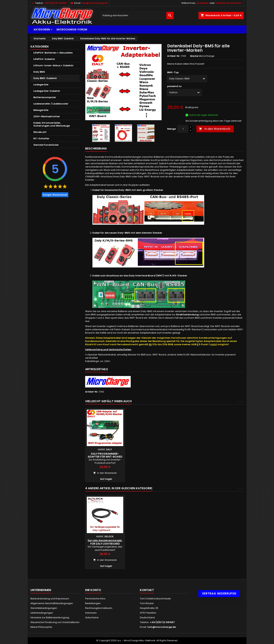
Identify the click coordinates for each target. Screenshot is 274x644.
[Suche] (137, 15)
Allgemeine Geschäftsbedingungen (52, 603)
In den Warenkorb (215, 129)
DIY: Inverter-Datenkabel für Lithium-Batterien (105, 455)
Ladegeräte (41, 85)
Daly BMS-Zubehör (45, 78)
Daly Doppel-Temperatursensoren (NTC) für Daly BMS (184, 544)
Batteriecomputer (45, 97)
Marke (194, 56)
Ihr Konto (93, 590)
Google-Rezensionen (55, 195)
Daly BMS (39, 72)
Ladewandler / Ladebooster (51, 104)
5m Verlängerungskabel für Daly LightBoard (224, 542)
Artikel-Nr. (174, 56)
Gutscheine (92, 618)
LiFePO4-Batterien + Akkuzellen (53, 53)
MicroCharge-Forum (72, 29)
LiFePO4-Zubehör (44, 59)
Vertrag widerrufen (219, 593)
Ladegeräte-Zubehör (47, 91)
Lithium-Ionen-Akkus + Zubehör (54, 65)
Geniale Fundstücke (46, 145)
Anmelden (203, 3)
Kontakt (147, 590)
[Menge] (183, 129)
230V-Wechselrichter (47, 116)
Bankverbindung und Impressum (50, 599)
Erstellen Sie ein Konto (228, 3)
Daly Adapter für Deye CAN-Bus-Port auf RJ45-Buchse (184, 457)
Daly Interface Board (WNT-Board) (145, 455)
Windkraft (40, 132)
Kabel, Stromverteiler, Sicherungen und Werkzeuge (52, 124)
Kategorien (42, 29)
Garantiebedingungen (44, 608)
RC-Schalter (41, 138)
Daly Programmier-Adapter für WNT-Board (224, 455)
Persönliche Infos (95, 599)
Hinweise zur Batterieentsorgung (50, 618)
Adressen (91, 613)
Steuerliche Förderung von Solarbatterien (55, 622)
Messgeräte (41, 110)
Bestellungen (93, 603)
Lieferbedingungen (42, 613)
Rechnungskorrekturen (99, 608)
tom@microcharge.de (94, 3)
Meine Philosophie (41, 627)
